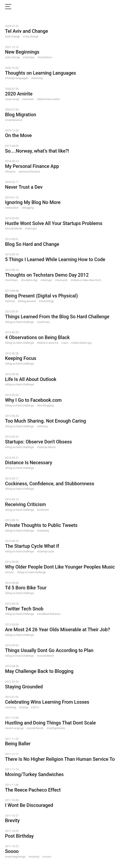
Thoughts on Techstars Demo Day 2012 (47, 275)
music (10, 572)
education (13, 208)
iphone (11, 301)
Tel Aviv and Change (27, 31)
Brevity (12, 820)
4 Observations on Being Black (37, 337)
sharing (43, 426)
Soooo (12, 851)
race (66, 343)
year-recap (13, 99)
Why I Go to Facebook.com (33, 400)
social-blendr (14, 229)
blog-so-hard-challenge (20, 322)
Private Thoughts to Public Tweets (41, 525)
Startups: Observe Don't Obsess (39, 442)
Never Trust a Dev (24, 187)
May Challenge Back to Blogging (39, 671)
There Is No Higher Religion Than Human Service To (60, 759)
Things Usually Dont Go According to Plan (49, 650)
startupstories (57, 728)
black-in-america (49, 343)
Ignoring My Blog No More (33, 202)
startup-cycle (46, 551)
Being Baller (18, 744)
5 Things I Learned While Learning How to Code (55, 259)
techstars (12, 280)
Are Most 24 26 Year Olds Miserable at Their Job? (58, 630)
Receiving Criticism (26, 504)
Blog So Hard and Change (32, 244)
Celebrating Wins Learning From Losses (47, 702)
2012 (36, 707)
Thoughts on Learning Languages (41, 73)
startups (29, 57)
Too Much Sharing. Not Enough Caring (46, 421)
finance (11, 172)
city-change (31, 37)
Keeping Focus (21, 358)
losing (24, 707)
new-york (62, 280)
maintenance (14, 120)
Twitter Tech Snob (24, 609)
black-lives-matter (49, 99)
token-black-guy (82, 343)
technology (47, 301)
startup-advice (47, 447)
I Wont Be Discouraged (29, 805)
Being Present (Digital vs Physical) (41, 296)
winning (11, 707)
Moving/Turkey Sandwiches (34, 774)
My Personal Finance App (32, 166)
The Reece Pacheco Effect (33, 790)
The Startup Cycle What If (32, 546)
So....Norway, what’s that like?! (37, 151)
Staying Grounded (24, 687)
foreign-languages (17, 78)
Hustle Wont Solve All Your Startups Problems (54, 223)
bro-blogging (46, 406)
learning (38, 78)
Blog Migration (21, 115)
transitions (46, 57)
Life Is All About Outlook (31, 379)
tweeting (44, 531)
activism (29, 99)
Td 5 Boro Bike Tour (26, 588)
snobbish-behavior (50, 614)
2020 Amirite (19, 94)
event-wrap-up (15, 728)
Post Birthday (19, 836)
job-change (13, 37)
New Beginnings (22, 52)
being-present (28, 301)
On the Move (18, 135)
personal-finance (30, 172)
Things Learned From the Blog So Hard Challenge (57, 317)
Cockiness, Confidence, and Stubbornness (50, 484)
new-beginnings (16, 857)
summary (44, 322)
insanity (35, 857)
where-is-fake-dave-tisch (87, 280)
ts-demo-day (30, 280)
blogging (28, 208)
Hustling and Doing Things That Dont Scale (50, 723)
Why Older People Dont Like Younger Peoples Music (60, 567)
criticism (44, 510)
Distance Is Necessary (29, 463)
